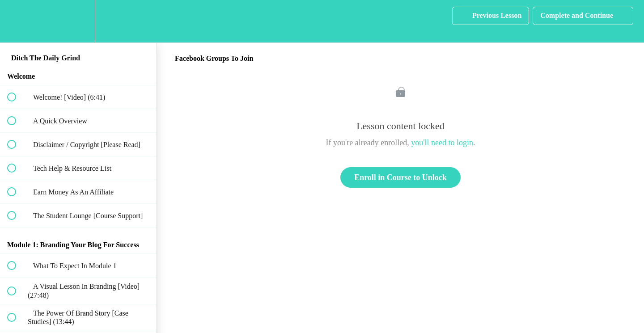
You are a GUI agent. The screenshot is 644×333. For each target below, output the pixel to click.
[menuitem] (78, 21)
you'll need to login (442, 143)
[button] (17, 21)
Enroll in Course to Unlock (400, 177)
